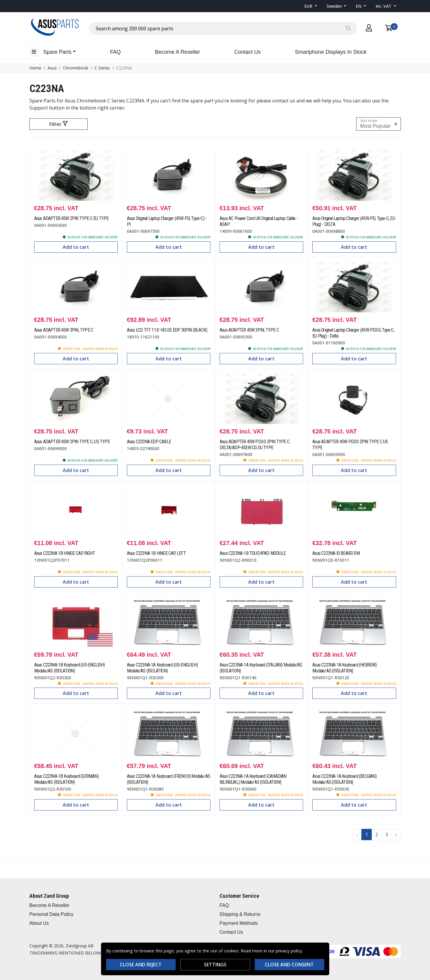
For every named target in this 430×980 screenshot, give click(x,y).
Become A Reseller (177, 52)
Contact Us (247, 52)
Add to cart (76, 247)
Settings (215, 965)
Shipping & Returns (240, 914)
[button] (311, 6)
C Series (102, 68)
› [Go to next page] (396, 835)
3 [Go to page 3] (387, 835)
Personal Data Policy (52, 914)
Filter (58, 124)
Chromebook (76, 68)
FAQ (115, 52)
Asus (52, 68)
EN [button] (359, 6)
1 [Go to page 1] (367, 835)
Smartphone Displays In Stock (331, 52)
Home (35, 68)
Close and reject (141, 965)
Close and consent (289, 965)
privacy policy (289, 951)
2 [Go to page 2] (377, 835)
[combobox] (223, 29)
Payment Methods (239, 923)
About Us (39, 923)
